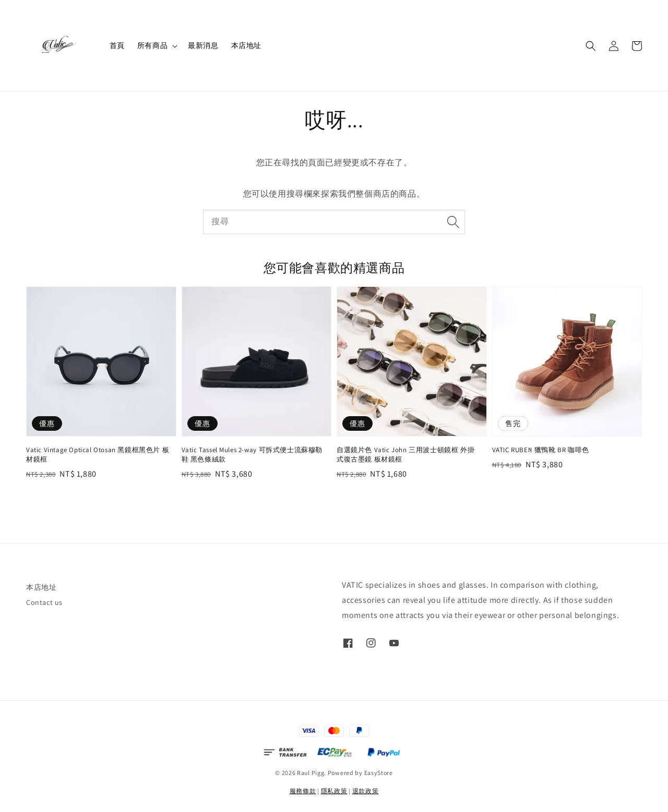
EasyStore (379, 773)
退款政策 (366, 791)
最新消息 (203, 45)
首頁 (117, 45)
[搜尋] (453, 222)
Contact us (44, 602)
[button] (591, 46)
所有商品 (152, 45)
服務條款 (303, 791)
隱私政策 (334, 791)
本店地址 (246, 45)
